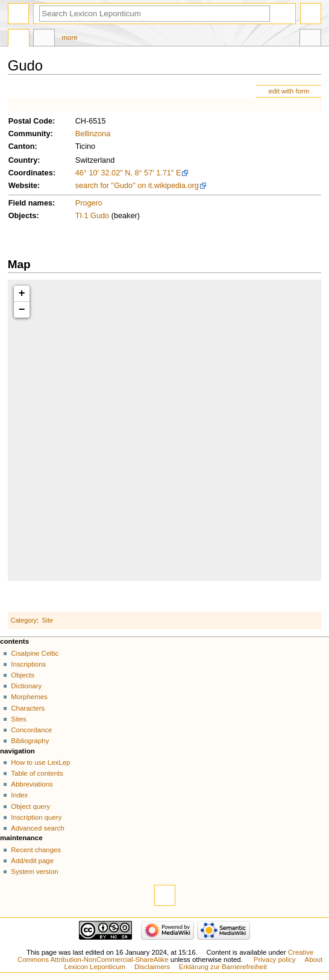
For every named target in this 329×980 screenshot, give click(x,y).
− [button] (22, 310)
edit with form (289, 91)
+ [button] (22, 294)
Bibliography (30, 741)
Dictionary (26, 686)
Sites (18, 719)
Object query (30, 806)
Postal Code (30, 121)
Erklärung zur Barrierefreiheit (223, 967)
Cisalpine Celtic (35, 653)
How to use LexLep (40, 762)
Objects (23, 216)
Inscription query (36, 817)
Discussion (44, 39)
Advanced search (38, 828)
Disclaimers (152, 967)
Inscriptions (28, 664)
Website (23, 186)
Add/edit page (32, 861)
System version (34, 872)
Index (19, 795)
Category (24, 620)
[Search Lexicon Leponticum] (155, 14)
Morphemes (29, 697)
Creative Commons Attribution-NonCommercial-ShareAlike (165, 956)
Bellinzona (93, 134)
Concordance (31, 730)
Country (23, 160)
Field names (30, 203)
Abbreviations (32, 784)
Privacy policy (275, 960)
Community (30, 134)
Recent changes (36, 850)
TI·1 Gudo (92, 216)
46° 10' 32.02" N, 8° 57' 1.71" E (128, 173)
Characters (28, 708)
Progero (89, 203)
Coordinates (31, 173)
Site (48, 620)
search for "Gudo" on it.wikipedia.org (137, 186)
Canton (22, 146)
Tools (310, 39)
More (70, 37)
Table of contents (37, 773)
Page (19, 39)
